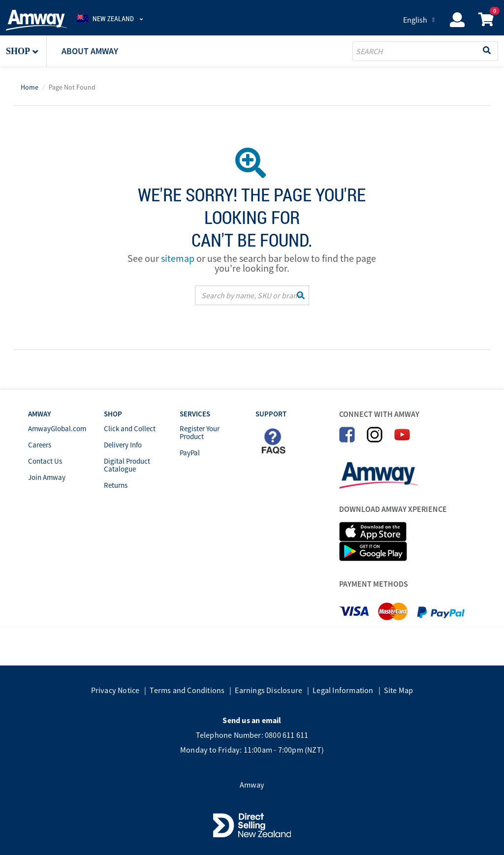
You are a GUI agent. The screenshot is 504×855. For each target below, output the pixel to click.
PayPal (190, 453)
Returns (116, 485)
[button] (26, 51)
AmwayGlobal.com (57, 428)
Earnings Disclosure (268, 690)
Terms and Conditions (187, 690)
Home (30, 87)
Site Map (399, 690)
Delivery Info (123, 445)
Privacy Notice (115, 690)
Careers (40, 445)
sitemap (178, 258)
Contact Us (45, 461)
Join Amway (47, 477)
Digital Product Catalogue (127, 465)
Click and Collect (130, 428)
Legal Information (343, 690)
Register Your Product (200, 432)
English (415, 20)
